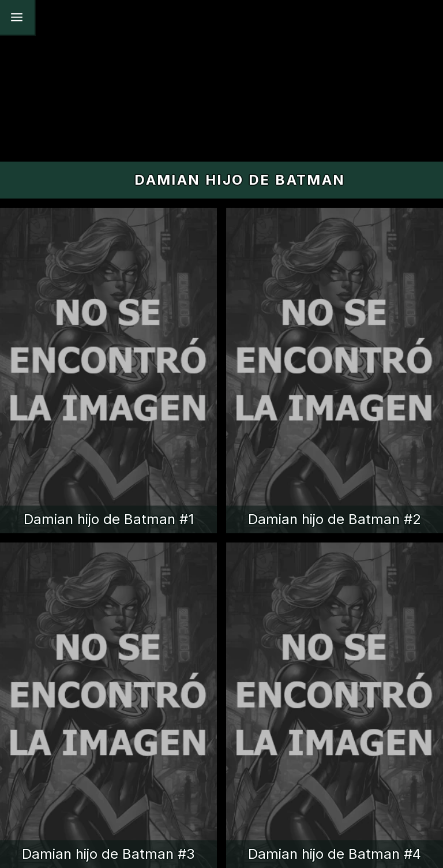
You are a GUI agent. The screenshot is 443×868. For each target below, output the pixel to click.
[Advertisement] (221, 81)
